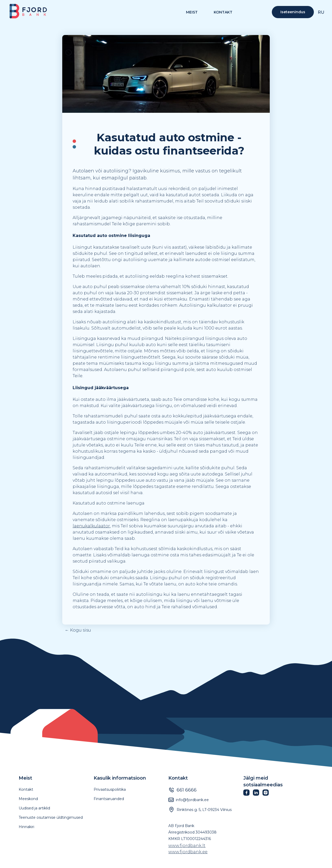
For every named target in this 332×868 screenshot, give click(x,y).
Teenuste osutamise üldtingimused (51, 817)
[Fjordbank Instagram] (267, 794)
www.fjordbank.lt (187, 846)
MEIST (192, 12)
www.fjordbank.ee (188, 852)
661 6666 (187, 790)
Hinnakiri (26, 827)
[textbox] (166, 144)
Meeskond (28, 799)
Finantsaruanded (109, 799)
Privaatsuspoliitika (110, 789)
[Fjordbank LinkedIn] (258, 794)
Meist (25, 778)
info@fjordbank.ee (192, 800)
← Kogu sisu (78, 630)
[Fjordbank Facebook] (248, 794)
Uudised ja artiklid (34, 808)
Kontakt (223, 12)
